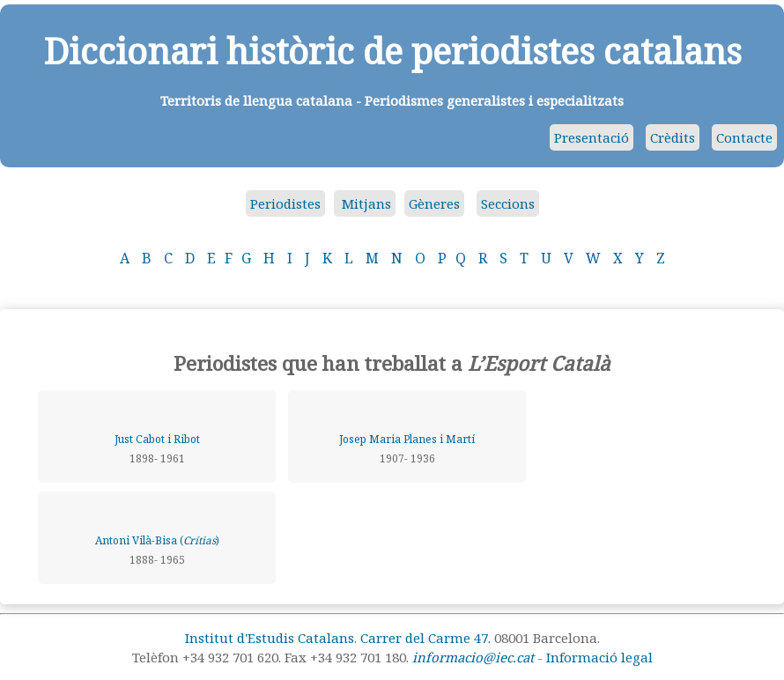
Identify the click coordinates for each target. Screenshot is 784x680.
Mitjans (365, 203)
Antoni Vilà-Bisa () (157, 540)
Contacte (744, 137)
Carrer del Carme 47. (425, 638)
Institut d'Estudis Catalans (270, 638)
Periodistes (285, 203)
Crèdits (673, 137)
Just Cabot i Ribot (157, 439)
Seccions (508, 203)
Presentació (592, 137)
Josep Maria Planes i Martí (407, 439)
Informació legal (599, 657)
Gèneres (434, 203)
